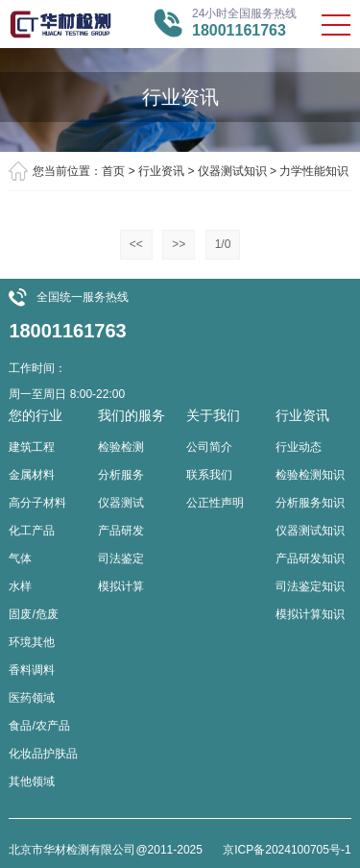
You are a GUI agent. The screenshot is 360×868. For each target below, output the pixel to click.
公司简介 (209, 447)
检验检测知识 (310, 475)
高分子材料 (37, 503)
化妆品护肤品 (43, 754)
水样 (20, 586)
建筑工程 (32, 447)
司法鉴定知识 (310, 586)
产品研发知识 (310, 558)
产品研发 (121, 531)
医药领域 (32, 698)
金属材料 (32, 475)
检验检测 (121, 447)
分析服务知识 (310, 503)
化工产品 (32, 531)
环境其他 (32, 642)
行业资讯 (161, 171)
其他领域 (32, 781)
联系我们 (209, 475)
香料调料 (32, 670)
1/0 (223, 244)
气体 (20, 558)
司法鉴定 (121, 558)
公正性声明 (215, 503)
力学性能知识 (314, 171)
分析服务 (121, 475)
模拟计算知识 (310, 614)
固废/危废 (33, 614)
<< (136, 244)
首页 (113, 171)
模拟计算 (121, 586)
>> (179, 244)
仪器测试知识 (232, 171)
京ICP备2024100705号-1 (287, 850)
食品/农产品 (39, 726)
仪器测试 (121, 503)
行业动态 (299, 447)
